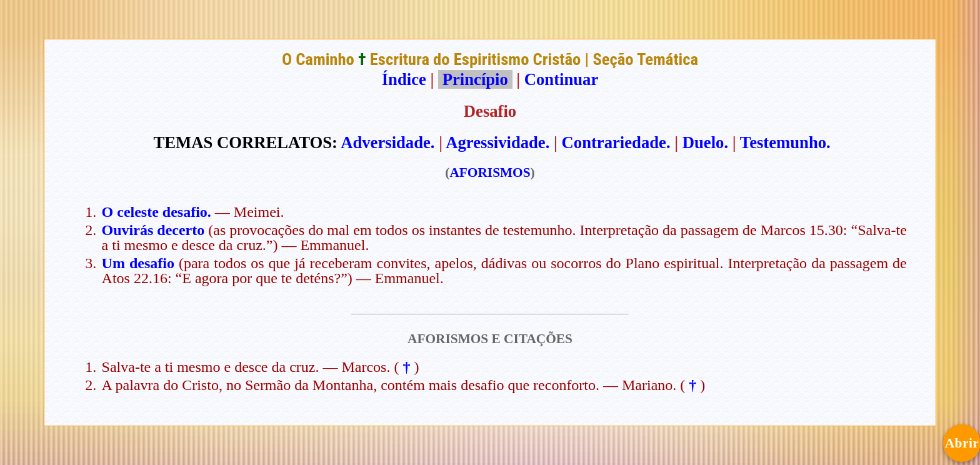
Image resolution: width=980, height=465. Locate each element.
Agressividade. (497, 142)
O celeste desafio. (157, 212)
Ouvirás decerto (153, 230)
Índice (404, 79)
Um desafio (138, 263)
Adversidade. (387, 142)
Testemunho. (785, 142)
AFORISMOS (490, 172)
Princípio (475, 79)
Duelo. (705, 142)
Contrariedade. (616, 142)
